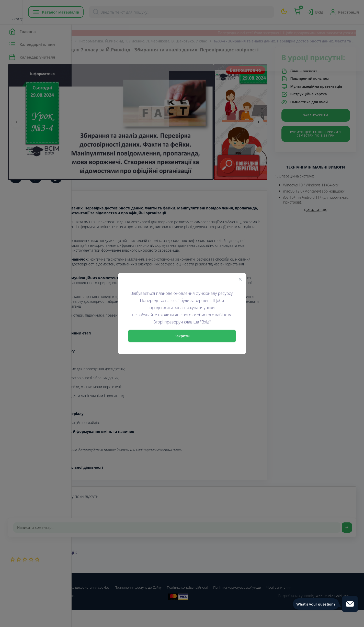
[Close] (240, 279)
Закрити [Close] (182, 336)
